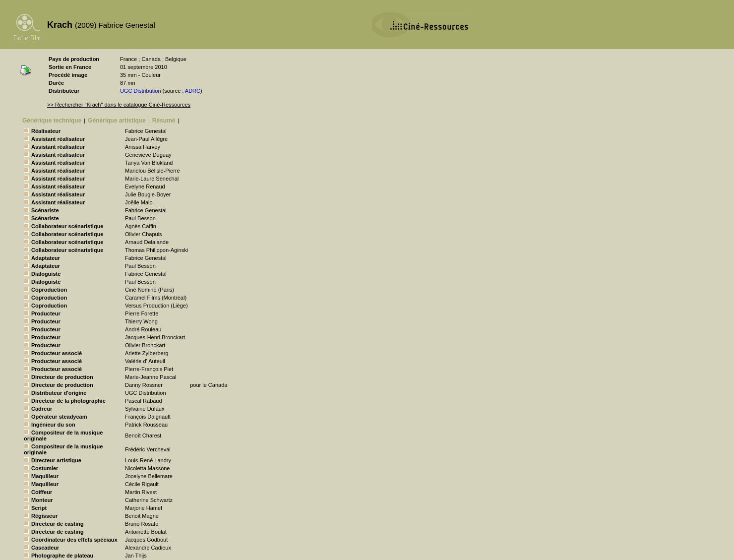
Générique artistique (117, 121)
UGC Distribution (141, 91)
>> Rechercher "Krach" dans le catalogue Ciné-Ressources (119, 105)
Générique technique (52, 121)
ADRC (193, 91)
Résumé (164, 121)
